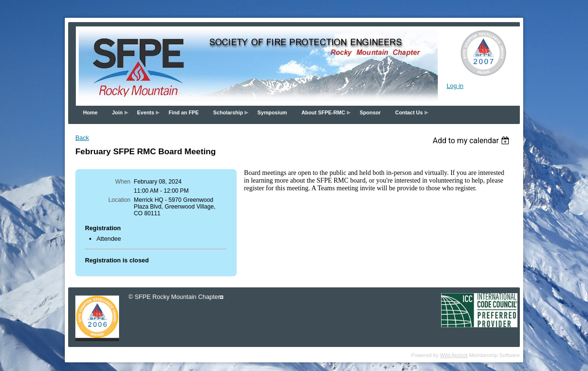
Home (90, 112)
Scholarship (228, 112)
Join (117, 112)
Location (120, 200)
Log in (455, 86)
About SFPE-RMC (323, 112)
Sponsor (370, 112)
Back (82, 138)
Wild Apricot (454, 355)
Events (146, 112)
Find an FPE (184, 112)
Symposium (272, 112)
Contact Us (409, 112)
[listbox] (472, 141)
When (123, 182)
